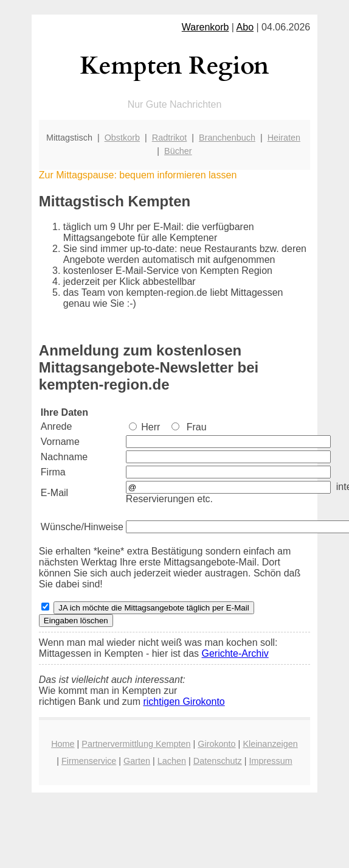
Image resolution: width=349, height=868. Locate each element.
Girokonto (216, 744)
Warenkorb (206, 27)
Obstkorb (122, 138)
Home (63, 744)
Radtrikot (170, 138)
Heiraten (284, 138)
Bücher (178, 151)
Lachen (172, 761)
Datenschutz (218, 761)
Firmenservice (89, 761)
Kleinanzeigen (270, 744)
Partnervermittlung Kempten (136, 744)
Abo (245, 27)
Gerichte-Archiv (235, 653)
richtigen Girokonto (184, 702)
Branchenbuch (227, 138)
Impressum (271, 761)
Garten (137, 761)
